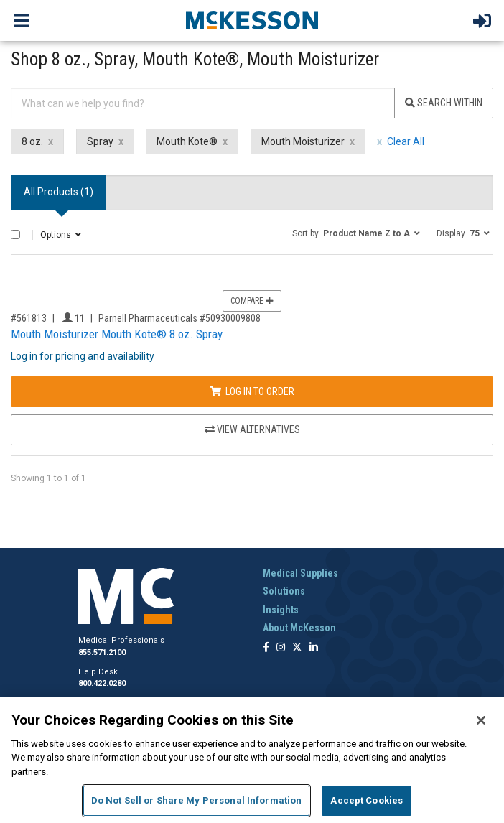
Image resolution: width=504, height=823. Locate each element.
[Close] (481, 720)
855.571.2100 (102, 652)
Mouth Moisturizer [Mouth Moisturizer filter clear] (303, 141)
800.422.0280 (102, 683)
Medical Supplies (300, 573)
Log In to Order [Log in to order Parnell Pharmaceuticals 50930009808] (252, 391)
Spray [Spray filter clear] (100, 141)
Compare (252, 301)
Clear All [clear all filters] (406, 141)
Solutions (284, 591)
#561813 (29, 318)
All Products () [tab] (59, 192)
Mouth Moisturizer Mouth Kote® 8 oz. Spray (117, 334)
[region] (252, 760)
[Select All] (15, 234)
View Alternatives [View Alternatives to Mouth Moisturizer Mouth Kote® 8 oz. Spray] (252, 429)
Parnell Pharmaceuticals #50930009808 (179, 318)
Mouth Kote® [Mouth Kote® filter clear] (187, 141)
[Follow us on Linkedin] (314, 648)
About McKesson (299, 628)
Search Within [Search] (444, 103)
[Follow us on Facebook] (266, 648)
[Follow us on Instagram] (281, 648)
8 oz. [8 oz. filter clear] (32, 141)
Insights (281, 610)
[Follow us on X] (297, 648)
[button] (356, 233)
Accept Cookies (367, 800)
